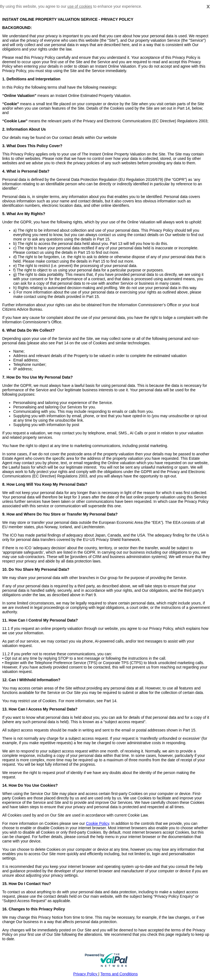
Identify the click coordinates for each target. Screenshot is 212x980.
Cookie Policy (97, 823)
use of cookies (80, 6)
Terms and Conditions (119, 974)
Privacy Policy (86, 974)
